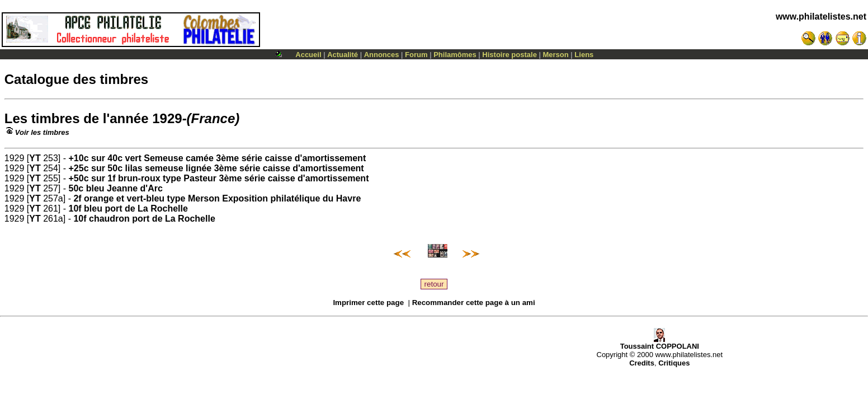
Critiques (674, 363)
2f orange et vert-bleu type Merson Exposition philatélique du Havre (217, 198)
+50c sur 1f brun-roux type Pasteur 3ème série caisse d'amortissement (219, 178)
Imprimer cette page (368, 303)
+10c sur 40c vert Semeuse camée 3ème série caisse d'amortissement (218, 158)
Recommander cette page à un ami (474, 303)
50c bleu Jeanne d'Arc (116, 188)
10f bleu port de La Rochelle (128, 208)
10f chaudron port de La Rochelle (144, 219)
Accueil (308, 55)
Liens (584, 55)
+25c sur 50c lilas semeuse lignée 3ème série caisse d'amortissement (216, 168)
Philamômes (455, 55)
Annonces (382, 55)
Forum (416, 55)
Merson (556, 55)
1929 (167, 118)
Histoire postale (510, 55)
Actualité (343, 55)
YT (35, 158)
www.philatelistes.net (821, 17)
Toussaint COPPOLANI (660, 343)
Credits (642, 363)
